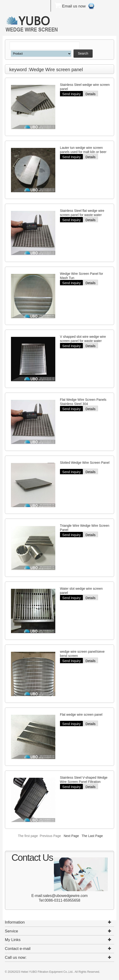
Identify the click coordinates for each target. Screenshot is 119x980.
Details (90, 94)
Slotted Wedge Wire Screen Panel (85, 463)
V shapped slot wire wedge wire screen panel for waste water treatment (83, 341)
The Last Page (92, 836)
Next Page (71, 836)
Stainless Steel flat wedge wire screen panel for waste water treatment (82, 215)
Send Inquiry (72, 94)
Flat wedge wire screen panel (81, 715)
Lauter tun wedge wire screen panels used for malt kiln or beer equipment (83, 152)
